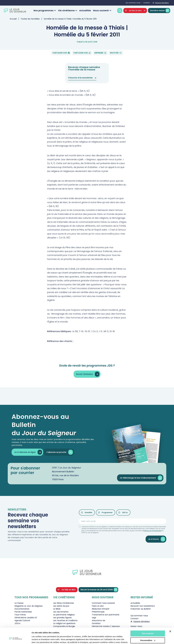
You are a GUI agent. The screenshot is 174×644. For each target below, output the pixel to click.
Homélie (88, 512)
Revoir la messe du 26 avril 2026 (99, 590)
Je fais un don (135, 11)
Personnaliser (148, 628)
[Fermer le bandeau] (170, 619)
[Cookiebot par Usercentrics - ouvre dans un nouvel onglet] (16, 639)
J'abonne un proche (60, 452)
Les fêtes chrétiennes (63, 603)
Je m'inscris (157, 539)
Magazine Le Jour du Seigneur (29, 606)
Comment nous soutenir (103, 603)
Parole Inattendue (23, 612)
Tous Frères (20, 615)
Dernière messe (160, 11)
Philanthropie (98, 612)
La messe (19, 603)
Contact (146, 3)
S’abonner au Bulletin (141, 609)
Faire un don (98, 606)
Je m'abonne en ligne (28, 452)
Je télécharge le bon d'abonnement (141, 478)
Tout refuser (148, 635)
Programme (107, 512)
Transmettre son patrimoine (106, 615)
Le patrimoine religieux (64, 615)
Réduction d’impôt (101, 609)
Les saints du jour (61, 606)
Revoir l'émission (88, 374)
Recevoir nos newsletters (143, 606)
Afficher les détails (40, 639)
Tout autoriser (148, 621)
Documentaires (22, 609)
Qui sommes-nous (133, 3)
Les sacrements (61, 612)
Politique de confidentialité (152, 531)
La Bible (57, 609)
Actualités (85, 10)
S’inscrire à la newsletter (82, 78)
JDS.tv (125, 512)
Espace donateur (162, 3)
